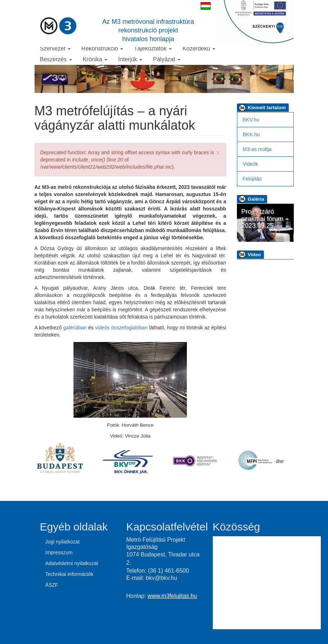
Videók (250, 164)
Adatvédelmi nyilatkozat (72, 563)
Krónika (95, 59)
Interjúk (130, 59)
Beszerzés (56, 59)
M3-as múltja (257, 149)
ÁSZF (52, 585)
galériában (75, 328)
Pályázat (167, 59)
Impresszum (59, 552)
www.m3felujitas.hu (172, 596)
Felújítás (252, 179)
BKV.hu (251, 120)
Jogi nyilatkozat (63, 542)
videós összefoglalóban (121, 328)
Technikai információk (69, 574)
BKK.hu (251, 134)
